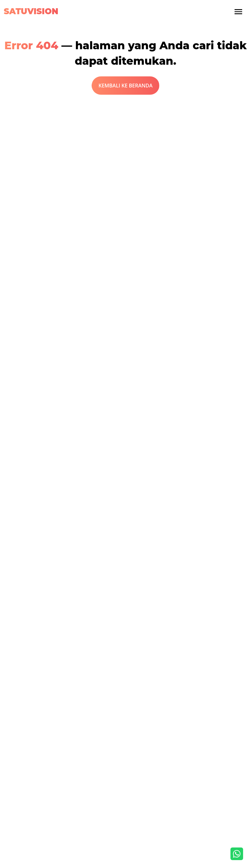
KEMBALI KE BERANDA (125, 86)
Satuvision (31, 11)
